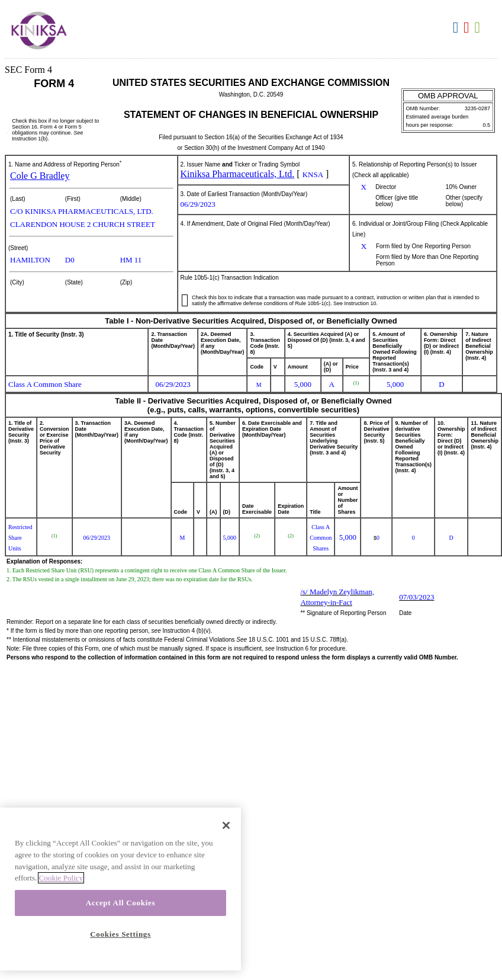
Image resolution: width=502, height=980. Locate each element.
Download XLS (479, 28)
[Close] (226, 825)
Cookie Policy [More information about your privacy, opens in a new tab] (61, 878)
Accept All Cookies (120, 903)
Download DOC (457, 28)
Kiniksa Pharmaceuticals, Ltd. (238, 174)
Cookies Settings (120, 934)
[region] (120, 889)
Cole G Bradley (40, 176)
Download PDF (468, 28)
